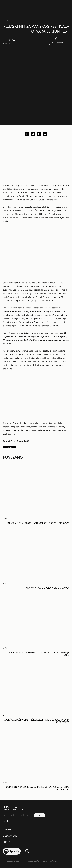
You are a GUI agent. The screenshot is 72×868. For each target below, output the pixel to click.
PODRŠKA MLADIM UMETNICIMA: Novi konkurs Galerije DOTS (39, 654)
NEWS (5, 519)
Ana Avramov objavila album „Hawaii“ (48, 588)
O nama (7, 830)
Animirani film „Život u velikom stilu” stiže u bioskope (38, 523)
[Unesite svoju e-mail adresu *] (17, 815)
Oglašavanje (10, 836)
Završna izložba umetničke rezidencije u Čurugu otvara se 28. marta (37, 721)
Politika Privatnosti (11, 861)
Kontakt (8, 842)
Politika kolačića (31, 861)
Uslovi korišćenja (50, 861)
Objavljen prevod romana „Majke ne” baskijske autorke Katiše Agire (38, 788)
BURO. (12, 40)
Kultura (6, 20)
